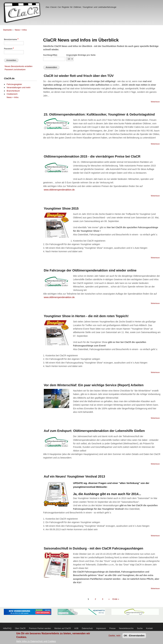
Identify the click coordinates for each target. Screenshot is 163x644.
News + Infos (21, 30)
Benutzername (11, 39)
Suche (140, 628)
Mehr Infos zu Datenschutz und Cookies (36, 642)
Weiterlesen (155, 102)
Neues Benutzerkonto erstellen (19, 66)
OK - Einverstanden (134, 637)
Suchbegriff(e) (50, 55)
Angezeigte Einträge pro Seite (81, 55)
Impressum (101, 628)
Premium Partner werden (40, 628)
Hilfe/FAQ (7, 628)
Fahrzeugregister (14, 84)
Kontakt (149, 628)
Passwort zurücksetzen (15, 69)
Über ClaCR (20, 628)
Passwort (8, 49)
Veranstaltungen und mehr (19, 87)
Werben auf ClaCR (63, 628)
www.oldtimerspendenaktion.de (59, 190)
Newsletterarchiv (126, 628)
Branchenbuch (13, 91)
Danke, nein (115, 637)
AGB (76, 628)
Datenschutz (87, 628)
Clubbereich (12, 94)
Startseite (7, 30)
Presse (112, 628)
